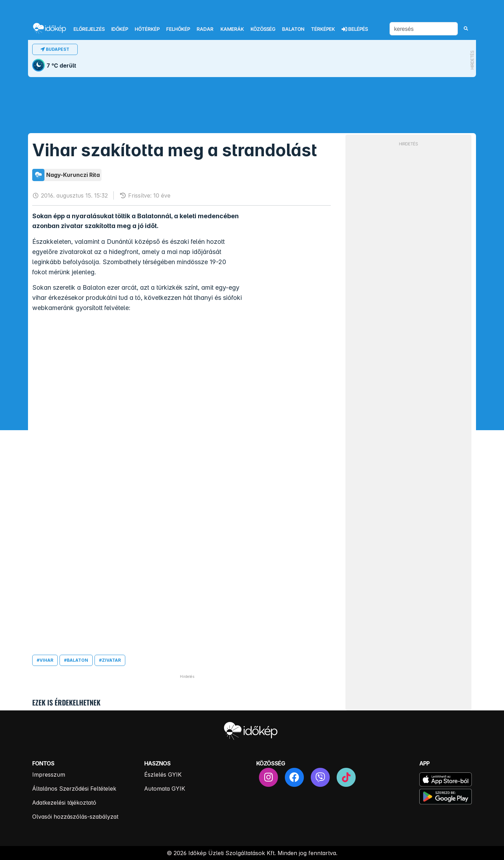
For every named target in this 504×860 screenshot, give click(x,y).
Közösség (263, 29)
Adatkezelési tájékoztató (64, 803)
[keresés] (424, 29)
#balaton (76, 660)
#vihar (45, 660)
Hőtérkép (147, 29)
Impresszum (49, 775)
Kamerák (232, 29)
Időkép (120, 29)
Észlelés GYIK (163, 775)
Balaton (293, 29)
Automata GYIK (165, 789)
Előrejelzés (89, 29)
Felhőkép (178, 29)
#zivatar (110, 660)
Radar (205, 29)
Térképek (323, 29)
